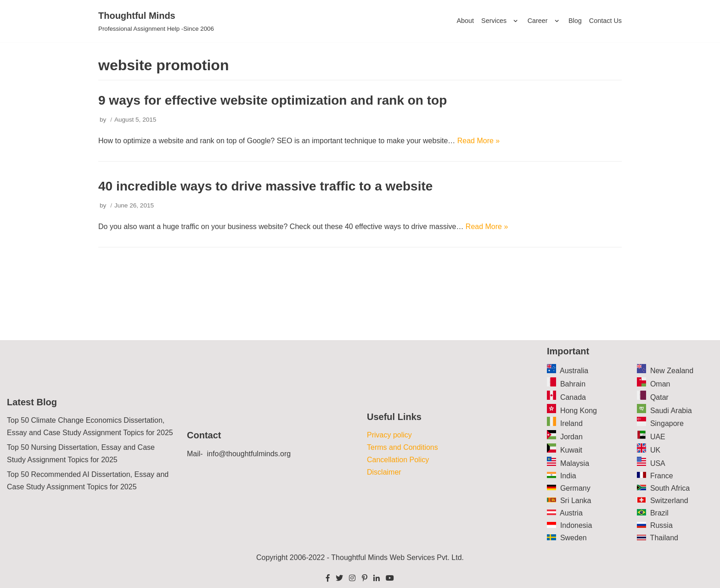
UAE (658, 437)
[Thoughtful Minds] (156, 21)
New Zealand (672, 371)
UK (655, 450)
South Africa (670, 488)
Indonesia (576, 525)
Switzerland (669, 501)
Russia (661, 525)
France (662, 476)
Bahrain (573, 384)
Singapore (667, 423)
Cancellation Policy (398, 460)
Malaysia (575, 463)
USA (658, 463)
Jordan (571, 437)
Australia (574, 371)
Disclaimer (384, 472)
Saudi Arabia (671, 411)
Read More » (479, 141)
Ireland (571, 423)
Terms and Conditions (402, 447)
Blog (575, 21)
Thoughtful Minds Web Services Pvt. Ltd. (397, 557)
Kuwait (571, 450)
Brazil (659, 513)
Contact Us (605, 21)
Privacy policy (389, 435)
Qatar (659, 397)
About (465, 21)
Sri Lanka (576, 501)
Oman (660, 384)
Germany (575, 488)
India (568, 476)
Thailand (664, 538)
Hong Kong (579, 411)
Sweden (574, 538)
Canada (573, 397)
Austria (571, 513)
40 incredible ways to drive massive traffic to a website (265, 186)
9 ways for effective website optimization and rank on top (273, 100)
